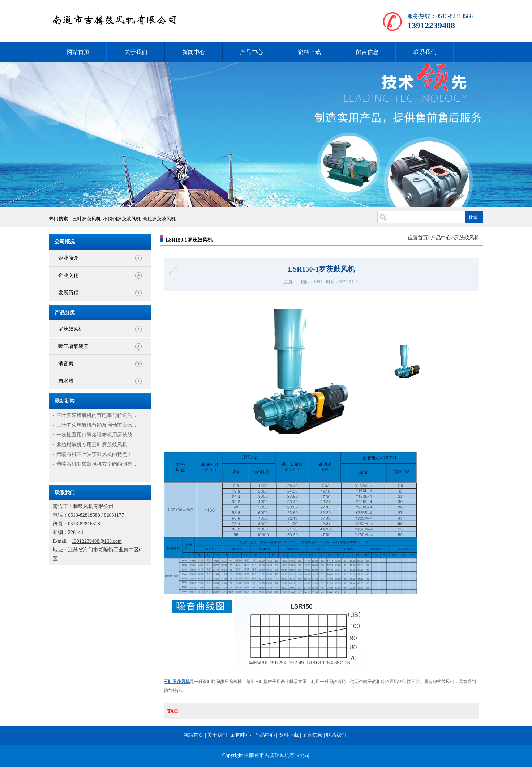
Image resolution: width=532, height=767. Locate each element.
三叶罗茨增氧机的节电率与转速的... (96, 415)
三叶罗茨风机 (87, 219)
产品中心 (252, 52)
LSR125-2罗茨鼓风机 (175, 274)
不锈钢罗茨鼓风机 (122, 219)
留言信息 (367, 52)
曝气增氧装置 (73, 346)
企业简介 (68, 258)
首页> (424, 238)
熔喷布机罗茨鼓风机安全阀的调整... (96, 464)
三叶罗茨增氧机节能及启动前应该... (96, 425)
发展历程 (68, 293)
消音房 (66, 364)
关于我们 (136, 52)
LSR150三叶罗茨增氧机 (467, 274)
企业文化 (68, 275)
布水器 (66, 381)
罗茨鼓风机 (71, 329)
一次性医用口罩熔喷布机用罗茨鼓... (96, 435)
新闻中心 (194, 52)
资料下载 (309, 52)
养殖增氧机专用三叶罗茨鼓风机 (92, 445)
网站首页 (78, 52)
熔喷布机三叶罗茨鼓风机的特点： (94, 454)
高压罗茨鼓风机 (159, 219)
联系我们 (425, 52)
